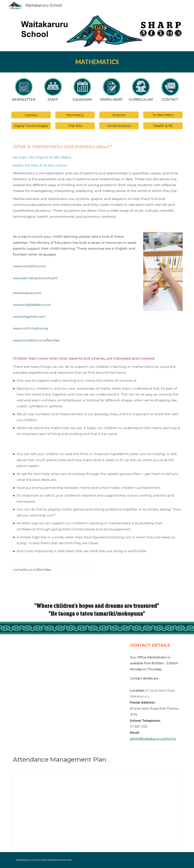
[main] (97, 62)
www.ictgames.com (29, 316)
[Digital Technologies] (31, 126)
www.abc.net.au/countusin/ (35, 278)
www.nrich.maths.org (30, 328)
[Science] (119, 115)
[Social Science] (119, 126)
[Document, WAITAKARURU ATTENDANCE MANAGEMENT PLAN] (97, 811)
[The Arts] (75, 126)
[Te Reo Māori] (163, 115)
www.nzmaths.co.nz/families (36, 340)
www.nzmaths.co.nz (29, 266)
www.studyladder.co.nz (32, 305)
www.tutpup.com (27, 293)
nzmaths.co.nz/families (32, 570)
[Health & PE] (163, 126)
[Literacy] (31, 115)
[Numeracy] (75, 115)
